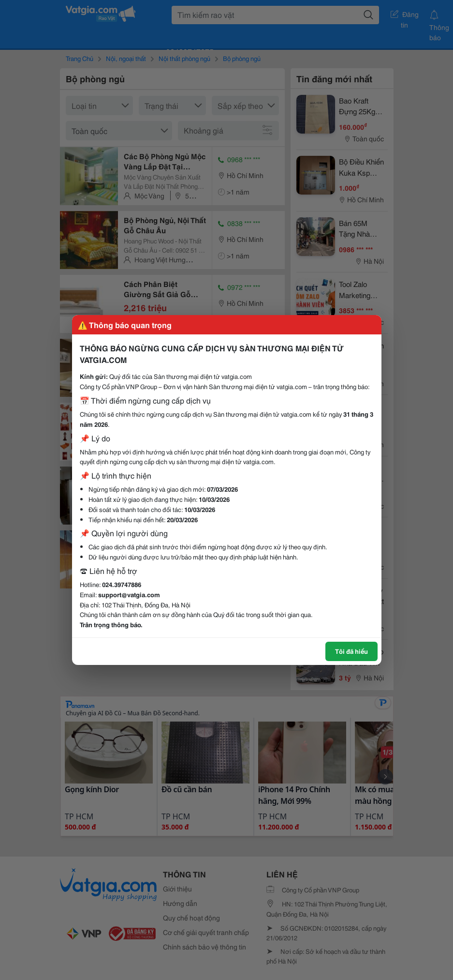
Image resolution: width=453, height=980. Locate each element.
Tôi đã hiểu (351, 651)
